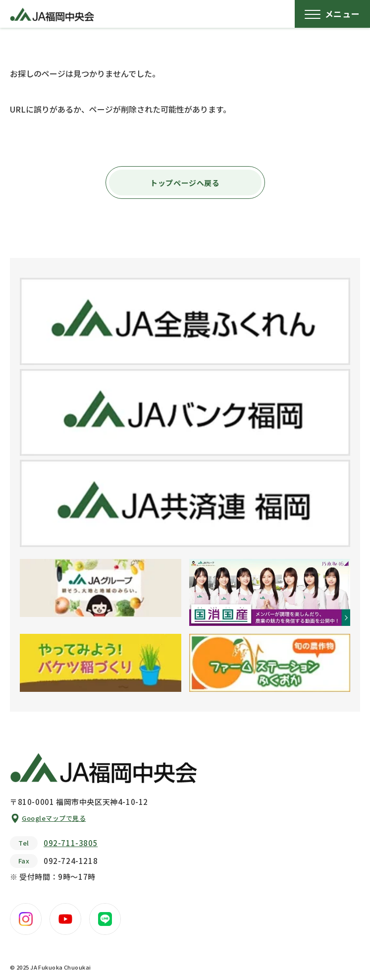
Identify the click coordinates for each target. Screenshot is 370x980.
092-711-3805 (71, 843)
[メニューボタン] (332, 14)
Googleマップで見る (54, 818)
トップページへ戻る (185, 183)
